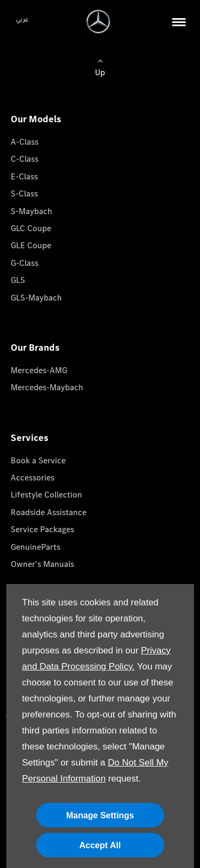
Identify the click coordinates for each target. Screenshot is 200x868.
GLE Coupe (31, 245)
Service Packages (42, 529)
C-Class (25, 159)
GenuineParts (35, 547)
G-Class (25, 263)
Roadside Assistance (49, 512)
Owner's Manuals (42, 564)
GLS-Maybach (36, 298)
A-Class (25, 142)
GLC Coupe (31, 228)
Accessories (33, 478)
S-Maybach (31, 211)
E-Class (24, 176)
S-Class (24, 194)
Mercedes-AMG (39, 370)
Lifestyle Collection (46, 495)
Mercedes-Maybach (47, 387)
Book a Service (38, 460)
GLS (18, 280)
